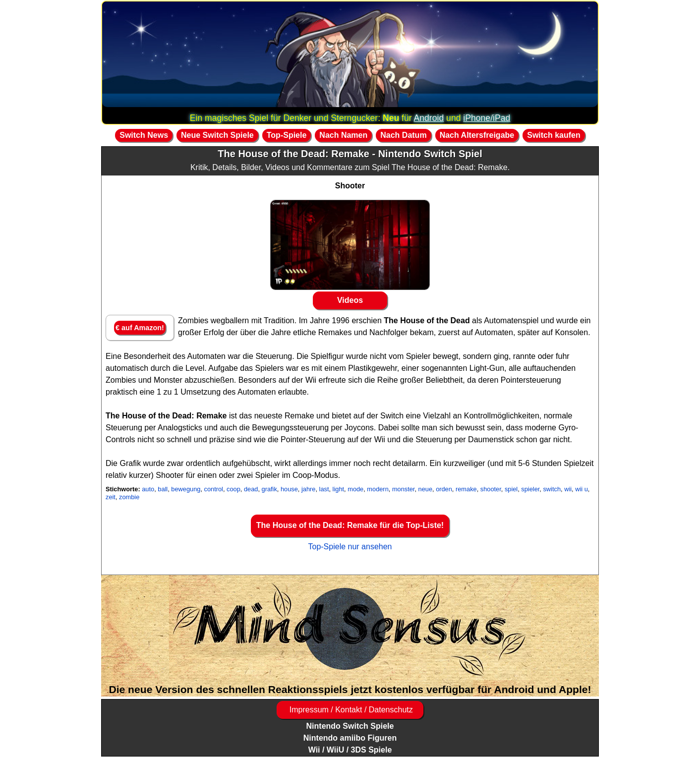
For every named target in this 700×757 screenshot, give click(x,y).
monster (404, 489)
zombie (129, 497)
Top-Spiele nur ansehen (350, 547)
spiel (511, 489)
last (324, 489)
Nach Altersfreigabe (477, 135)
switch (552, 489)
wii (568, 489)
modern (378, 489)
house (289, 489)
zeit (111, 497)
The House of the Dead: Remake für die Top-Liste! (350, 525)
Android (429, 118)
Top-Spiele (287, 135)
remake (466, 489)
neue (425, 489)
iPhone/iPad (487, 118)
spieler (530, 489)
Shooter (350, 186)
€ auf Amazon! (140, 328)
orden (444, 489)
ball (163, 489)
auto (148, 489)
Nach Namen (343, 135)
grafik (269, 489)
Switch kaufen (554, 135)
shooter (491, 489)
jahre (308, 489)
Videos (350, 300)
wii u (582, 489)
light (338, 489)
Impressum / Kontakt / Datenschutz (350, 710)
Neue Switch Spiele (217, 135)
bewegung (186, 489)
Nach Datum (403, 135)
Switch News (144, 135)
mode (355, 489)
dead (251, 489)
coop (233, 489)
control (214, 489)
